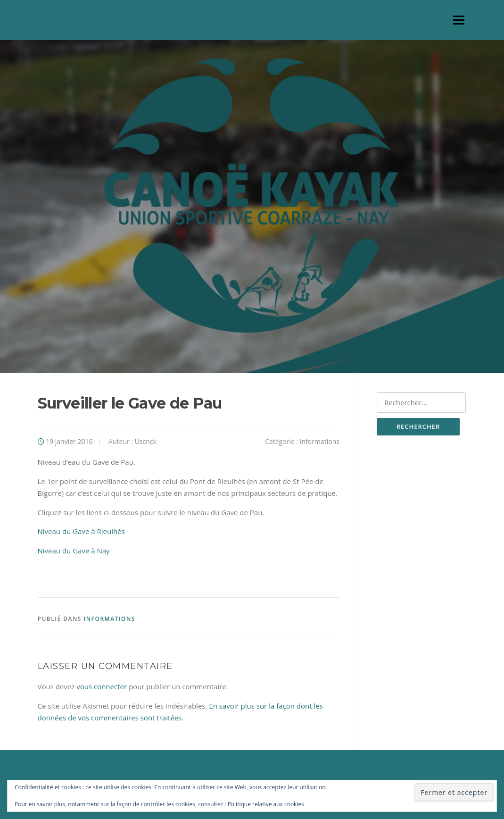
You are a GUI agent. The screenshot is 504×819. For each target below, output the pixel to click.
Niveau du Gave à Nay (74, 551)
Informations (320, 441)
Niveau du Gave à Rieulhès (81, 531)
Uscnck (146, 441)
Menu (459, 20)
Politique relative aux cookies (266, 804)
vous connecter (102, 686)
